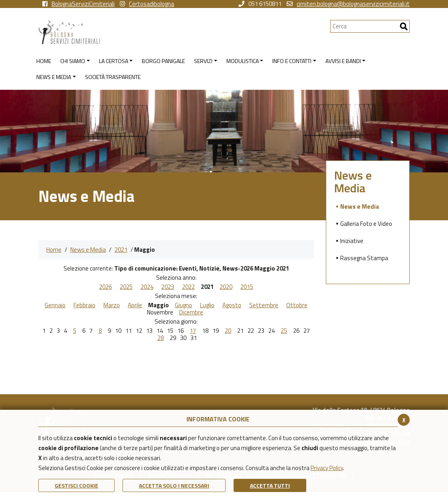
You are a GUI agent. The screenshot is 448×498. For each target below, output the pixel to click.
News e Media (88, 250)
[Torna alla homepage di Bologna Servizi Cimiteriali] (184, 32)
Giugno (183, 305)
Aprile (135, 305)
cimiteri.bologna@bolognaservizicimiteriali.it (348, 4)
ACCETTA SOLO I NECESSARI (174, 485)
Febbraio (84, 305)
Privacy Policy (327, 468)
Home (54, 250)
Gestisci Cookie (76, 485)
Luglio (207, 305)
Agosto (232, 305)
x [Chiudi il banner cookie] (404, 419)
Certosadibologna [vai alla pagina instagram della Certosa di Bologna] (147, 4)
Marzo (112, 305)
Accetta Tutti (270, 485)
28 (161, 338)
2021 (121, 250)
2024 (147, 287)
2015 (247, 287)
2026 (105, 287)
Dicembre (191, 312)
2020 (226, 287)
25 (284, 331)
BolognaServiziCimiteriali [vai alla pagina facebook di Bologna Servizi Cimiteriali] (78, 4)
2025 (126, 287)
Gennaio (55, 305)
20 (228, 331)
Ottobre (297, 305)
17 (193, 331)
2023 (168, 287)
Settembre (264, 305)
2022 (188, 287)
